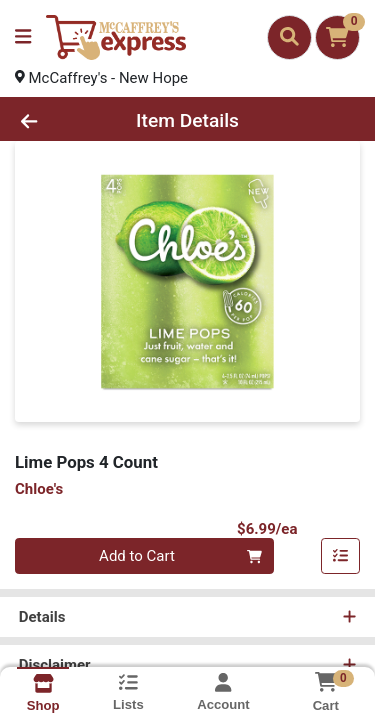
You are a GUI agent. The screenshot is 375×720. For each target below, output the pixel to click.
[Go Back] (58, 121)
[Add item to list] (341, 557)
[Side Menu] (23, 37)
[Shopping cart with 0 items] (337, 37)
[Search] (289, 37)
